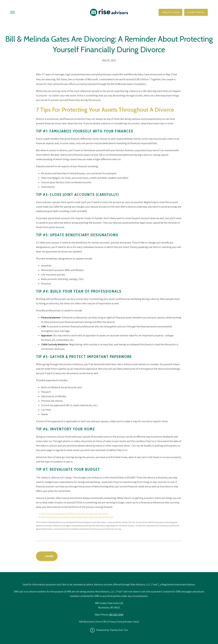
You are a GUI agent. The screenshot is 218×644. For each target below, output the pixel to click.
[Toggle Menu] (12, 12)
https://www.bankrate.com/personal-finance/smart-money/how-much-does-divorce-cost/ (77, 517)
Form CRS (101, 622)
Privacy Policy (116, 622)
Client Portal (196, 12)
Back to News (168, 556)
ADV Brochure (87, 622)
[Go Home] (109, 12)
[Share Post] (47, 556)
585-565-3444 (116, 615)
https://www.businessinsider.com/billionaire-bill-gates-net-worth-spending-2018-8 (75, 514)
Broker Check (132, 622)
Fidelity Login (170, 12)
